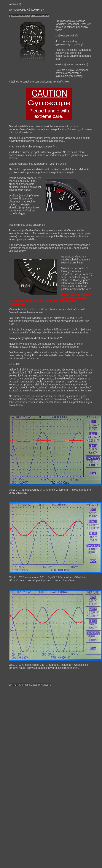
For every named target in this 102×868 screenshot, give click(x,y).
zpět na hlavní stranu (19, 685)
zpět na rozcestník (40, 16)
